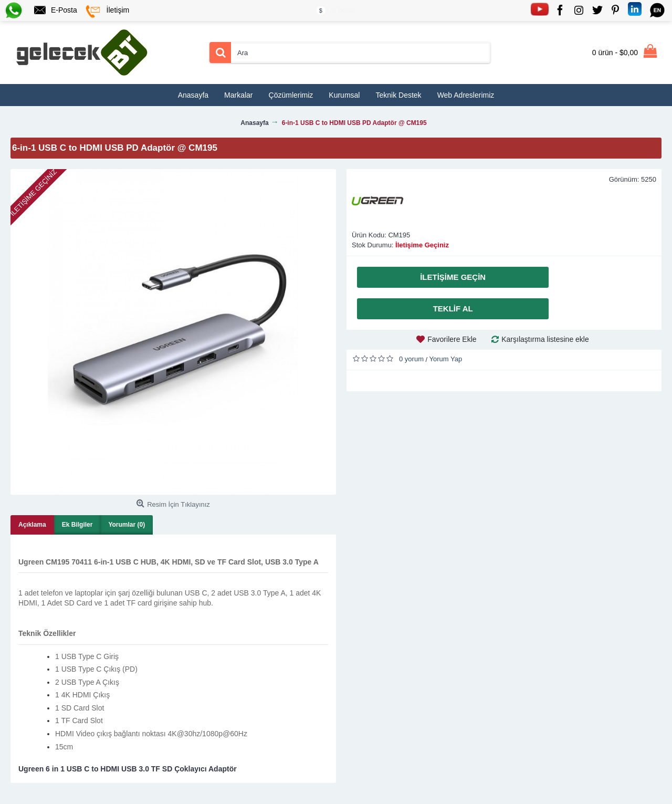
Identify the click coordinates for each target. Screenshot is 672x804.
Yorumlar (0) (127, 525)
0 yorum (411, 359)
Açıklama (32, 525)
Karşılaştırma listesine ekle (545, 339)
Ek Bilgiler (77, 525)
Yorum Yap (446, 359)
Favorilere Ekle (452, 339)
